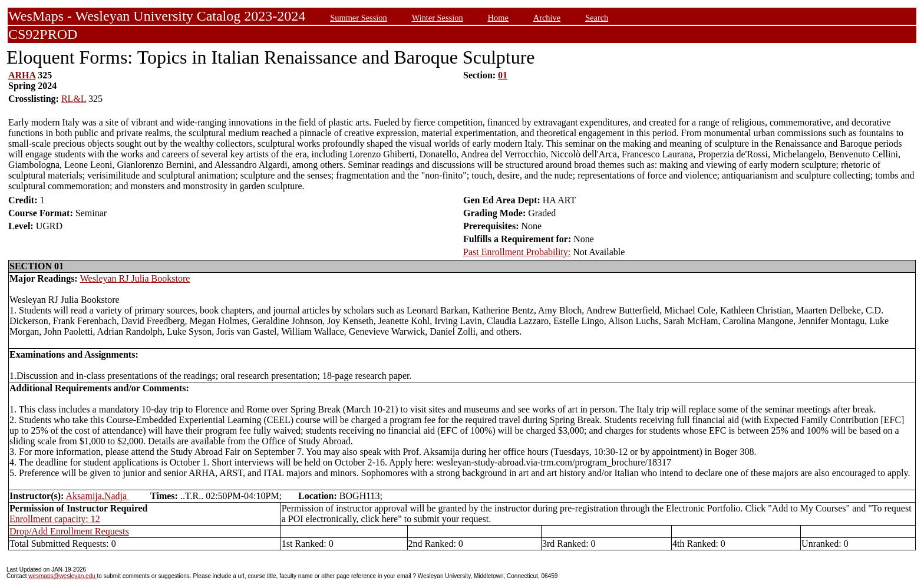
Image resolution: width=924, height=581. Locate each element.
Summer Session (358, 18)
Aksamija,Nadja (98, 496)
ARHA (22, 75)
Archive (547, 18)
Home (498, 18)
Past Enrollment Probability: (517, 252)
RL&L (74, 99)
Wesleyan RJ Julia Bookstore (135, 278)
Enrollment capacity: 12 (55, 519)
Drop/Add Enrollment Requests (69, 531)
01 (503, 75)
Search (597, 18)
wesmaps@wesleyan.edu (62, 576)
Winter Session (438, 18)
